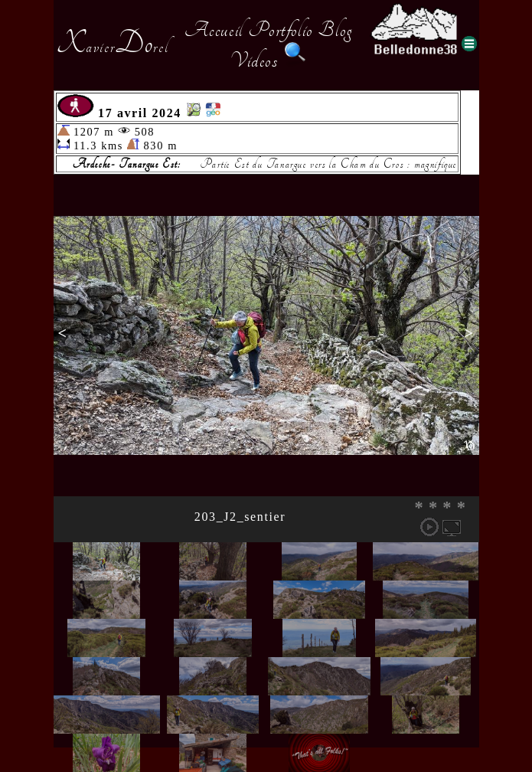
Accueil (214, 30)
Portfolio (280, 30)
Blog (335, 30)
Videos (254, 61)
